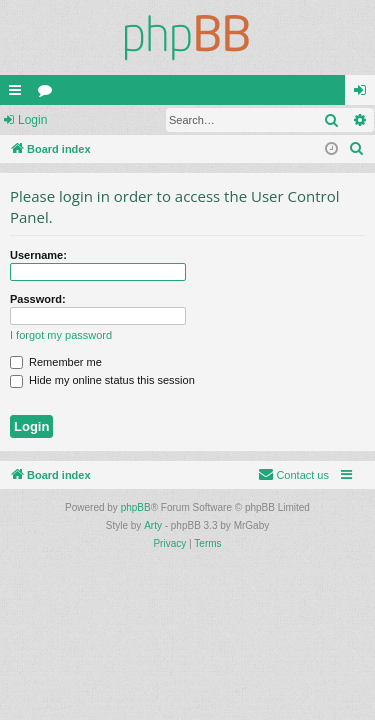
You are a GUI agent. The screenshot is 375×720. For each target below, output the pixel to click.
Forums (49, 94)
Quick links (19, 94)
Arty (153, 525)
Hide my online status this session (102, 380)
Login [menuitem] (364, 94)
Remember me (56, 362)
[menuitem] (357, 149)
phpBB (136, 507)
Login (32, 120)
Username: (38, 255)
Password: (38, 299)
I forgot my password (61, 335)
